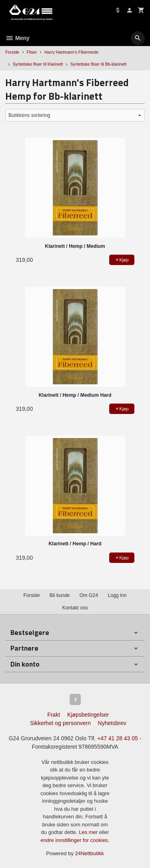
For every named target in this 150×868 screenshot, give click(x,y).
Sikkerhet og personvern (60, 723)
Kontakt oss (75, 608)
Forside (12, 52)
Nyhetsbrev (112, 723)
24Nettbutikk (90, 853)
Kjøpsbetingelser (88, 715)
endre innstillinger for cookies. (75, 840)
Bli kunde (60, 595)
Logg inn (117, 595)
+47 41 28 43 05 (118, 738)
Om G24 (89, 595)
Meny (17, 38)
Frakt (54, 715)
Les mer (89, 832)
